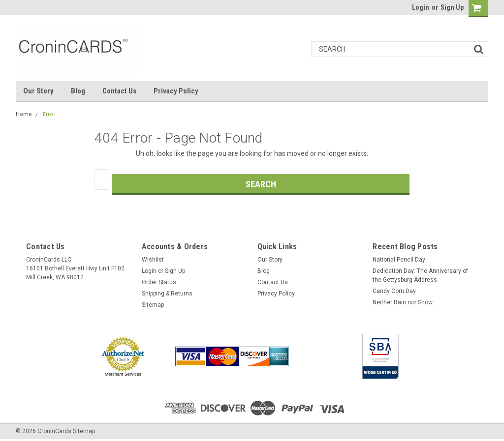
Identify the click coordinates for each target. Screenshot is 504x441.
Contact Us (119, 91)
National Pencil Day (399, 260)
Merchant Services (123, 374)
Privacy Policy (176, 91)
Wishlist (153, 260)
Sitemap (153, 305)
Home (24, 114)
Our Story (38, 91)
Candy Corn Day (394, 291)
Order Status (159, 282)
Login (421, 7)
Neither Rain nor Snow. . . (406, 302)
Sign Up (452, 7)
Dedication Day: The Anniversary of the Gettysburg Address (420, 275)
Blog (78, 91)
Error (49, 114)
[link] (323, 356)
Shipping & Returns (167, 294)
